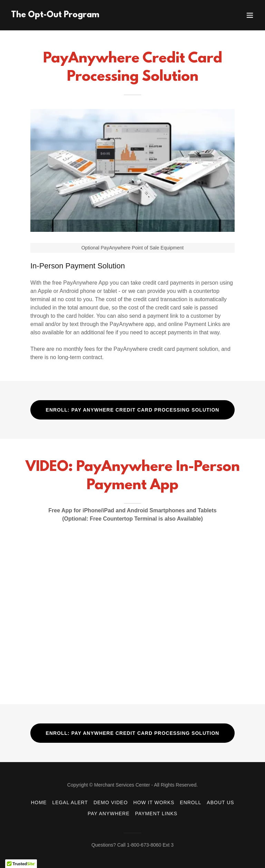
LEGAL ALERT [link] (70, 802)
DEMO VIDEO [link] (111, 802)
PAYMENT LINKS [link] (156, 813)
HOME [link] (39, 802)
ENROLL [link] (190, 802)
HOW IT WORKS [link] (154, 802)
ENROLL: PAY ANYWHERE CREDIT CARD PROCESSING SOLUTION (133, 410)
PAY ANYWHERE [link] (109, 813)
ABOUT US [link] (220, 802)
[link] (55, 15)
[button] (250, 15)
